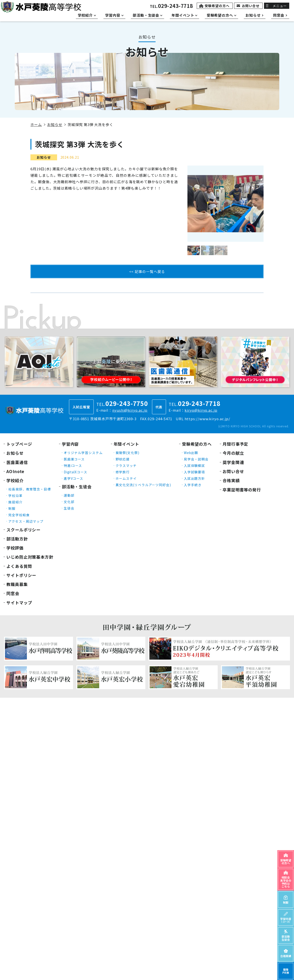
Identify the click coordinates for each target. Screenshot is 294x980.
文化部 (69, 502)
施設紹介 (15, 502)
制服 (12, 508)
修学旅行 (123, 472)
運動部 (69, 495)
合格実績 (231, 480)
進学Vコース (73, 478)
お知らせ (55, 124)
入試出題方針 (194, 478)
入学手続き (193, 485)
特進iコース (73, 465)
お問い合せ (251, 6)
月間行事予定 (235, 444)
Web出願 (191, 453)
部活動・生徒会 (77, 487)
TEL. (171, 6)
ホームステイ (126, 478)
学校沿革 (15, 495)
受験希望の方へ (217, 6)
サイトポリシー (21, 575)
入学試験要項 (194, 472)
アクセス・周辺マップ (26, 521)
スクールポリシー (23, 530)
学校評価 (15, 548)
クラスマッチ (126, 465)
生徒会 (69, 508)
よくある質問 (19, 566)
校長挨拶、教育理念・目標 (30, 489)
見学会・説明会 (196, 459)
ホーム (36, 124)
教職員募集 (17, 584)
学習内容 (70, 444)
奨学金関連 (233, 462)
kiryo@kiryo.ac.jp (201, 410)
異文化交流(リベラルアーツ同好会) (143, 485)
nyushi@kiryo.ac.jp (130, 410)
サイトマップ (19, 603)
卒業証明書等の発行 (242, 490)
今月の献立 (233, 453)
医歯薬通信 (17, 462)
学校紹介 (15, 480)
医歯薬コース (74, 459)
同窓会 (13, 593)
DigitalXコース (76, 472)
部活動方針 (17, 539)
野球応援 (123, 459)
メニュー (280, 6)
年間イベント (126, 444)
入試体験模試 (194, 465)
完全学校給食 (19, 515)
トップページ (19, 444)
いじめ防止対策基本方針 (30, 557)
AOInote (15, 471)
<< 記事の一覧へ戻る (147, 271)
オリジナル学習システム (83, 453)
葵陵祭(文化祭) (127, 453)
